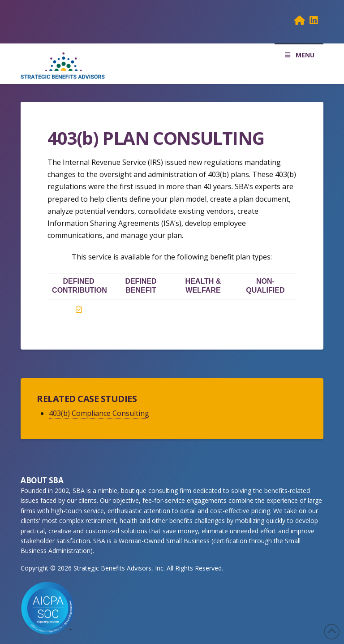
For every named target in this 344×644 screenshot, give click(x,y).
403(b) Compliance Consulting (99, 413)
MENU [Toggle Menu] (299, 55)
